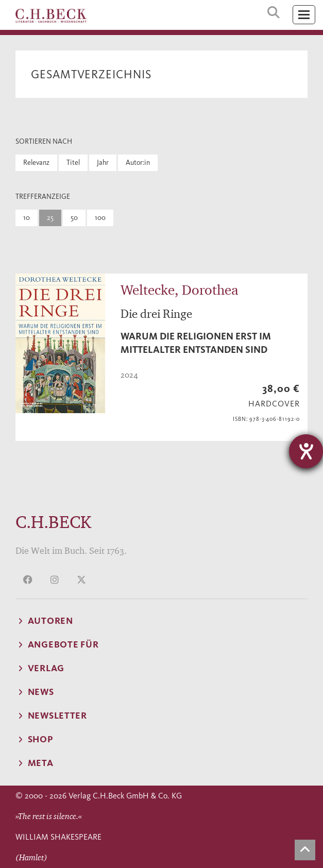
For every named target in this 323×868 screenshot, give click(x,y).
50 (74, 218)
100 (100, 218)
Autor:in (138, 163)
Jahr (103, 163)
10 (27, 218)
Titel (73, 163)
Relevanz (36, 163)
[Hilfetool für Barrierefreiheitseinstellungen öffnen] (306, 451)
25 (50, 218)
